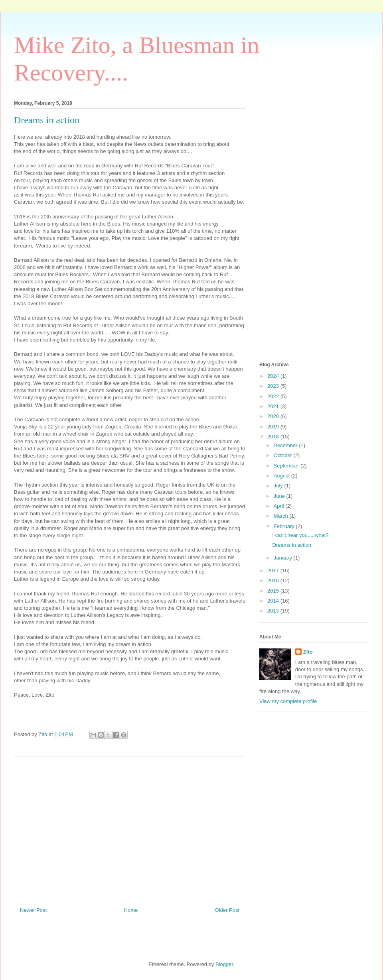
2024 (274, 376)
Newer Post (33, 910)
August (282, 476)
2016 (274, 580)
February (285, 526)
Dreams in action (292, 545)
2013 (274, 611)
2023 (274, 386)
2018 (274, 437)
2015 (274, 591)
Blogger (224, 964)
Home (131, 910)
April (280, 506)
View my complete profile (288, 701)
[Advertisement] (130, 829)
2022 (274, 396)
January (284, 558)
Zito (308, 652)
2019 (274, 427)
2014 (274, 601)
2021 (274, 406)
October (284, 455)
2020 (274, 416)
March (282, 516)
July (279, 486)
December (286, 445)
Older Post (227, 910)
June (280, 496)
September (287, 466)
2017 (274, 571)
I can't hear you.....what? (300, 535)
